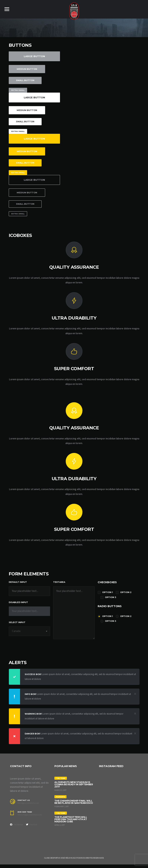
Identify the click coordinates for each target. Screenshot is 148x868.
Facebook (17, 828)
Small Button (25, 80)
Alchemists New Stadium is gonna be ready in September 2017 (74, 788)
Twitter (31, 828)
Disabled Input (18, 605)
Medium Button (27, 69)
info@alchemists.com (28, 807)
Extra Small (18, 90)
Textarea (59, 585)
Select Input (17, 625)
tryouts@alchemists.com (30, 818)
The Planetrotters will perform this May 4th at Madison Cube (71, 823)
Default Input (18, 585)
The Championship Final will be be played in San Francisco (74, 805)
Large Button (34, 56)
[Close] (135, 697)
